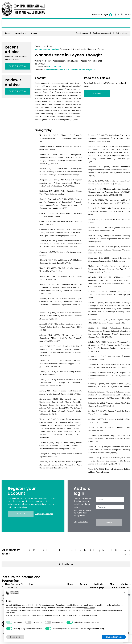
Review (84, 584)
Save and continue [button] (114, 637)
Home (7, 33)
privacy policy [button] (84, 605)
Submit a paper (82, 33)
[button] (125, 593)
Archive (34, 33)
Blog (112, 584)
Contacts (126, 584)
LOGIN (109, 522)
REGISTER (21, 514)
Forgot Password (81, 522)
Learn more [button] (15, 637)
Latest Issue (20, 33)
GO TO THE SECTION (18, 66)
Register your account (102, 33)
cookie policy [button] (89, 608)
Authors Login (122, 33)
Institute (99, 584)
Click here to (102, 15)
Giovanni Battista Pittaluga (47, 49)
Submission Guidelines (44, 514)
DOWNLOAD (97, 94)
